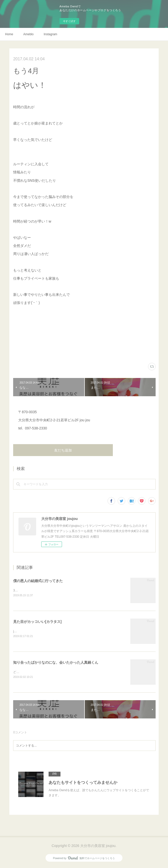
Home (9, 34)
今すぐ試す (69, 21)
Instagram (50, 34)
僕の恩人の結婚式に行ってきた (38, 581)
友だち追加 (63, 450)
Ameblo (28, 34)
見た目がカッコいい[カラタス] (37, 622)
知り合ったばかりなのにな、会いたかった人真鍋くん (56, 663)
